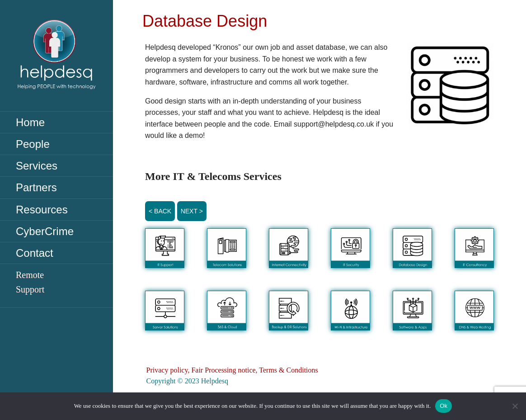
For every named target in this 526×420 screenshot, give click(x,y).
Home (30, 122)
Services (37, 166)
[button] (165, 248)
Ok (444, 406)
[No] (515, 406)
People (33, 144)
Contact (35, 253)
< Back (160, 211)
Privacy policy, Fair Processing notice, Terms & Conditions (232, 370)
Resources (42, 210)
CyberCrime (45, 231)
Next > (192, 211)
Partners (36, 187)
